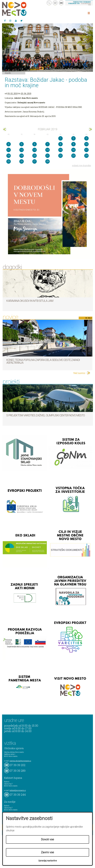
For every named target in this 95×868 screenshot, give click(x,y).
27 (35, 161)
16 (73, 150)
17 (86, 150)
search (49, 3)
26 (22, 161)
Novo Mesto (21, 9)
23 (73, 156)
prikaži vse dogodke (82, 165)
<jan (5, 129)
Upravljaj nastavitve (48, 861)
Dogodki (8, 73)
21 (47, 156)
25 (9, 161)
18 (9, 156)
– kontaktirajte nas (80, 3)
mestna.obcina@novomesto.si (20, 761)
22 (60, 156)
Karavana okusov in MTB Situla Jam (30, 301)
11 (9, 150)
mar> (90, 129)
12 (22, 150)
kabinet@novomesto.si (18, 790)
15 (60, 150)
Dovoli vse (47, 839)
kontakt (55, 3)
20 (35, 156)
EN (61, 3)
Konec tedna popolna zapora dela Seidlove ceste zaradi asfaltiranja (43, 361)
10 (86, 144)
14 (47, 150)
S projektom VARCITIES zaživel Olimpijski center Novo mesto (46, 415)
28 (47, 161)
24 (86, 156)
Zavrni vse (47, 852)
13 (35, 150)
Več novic (79, 373)
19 (22, 156)
